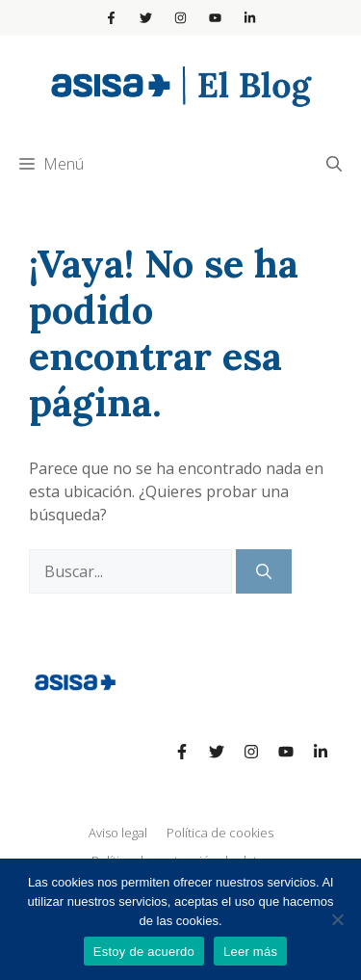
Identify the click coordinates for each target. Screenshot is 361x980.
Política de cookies (220, 833)
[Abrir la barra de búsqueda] (334, 164)
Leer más (250, 952)
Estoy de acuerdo (144, 952)
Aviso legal (118, 833)
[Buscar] (264, 571)
